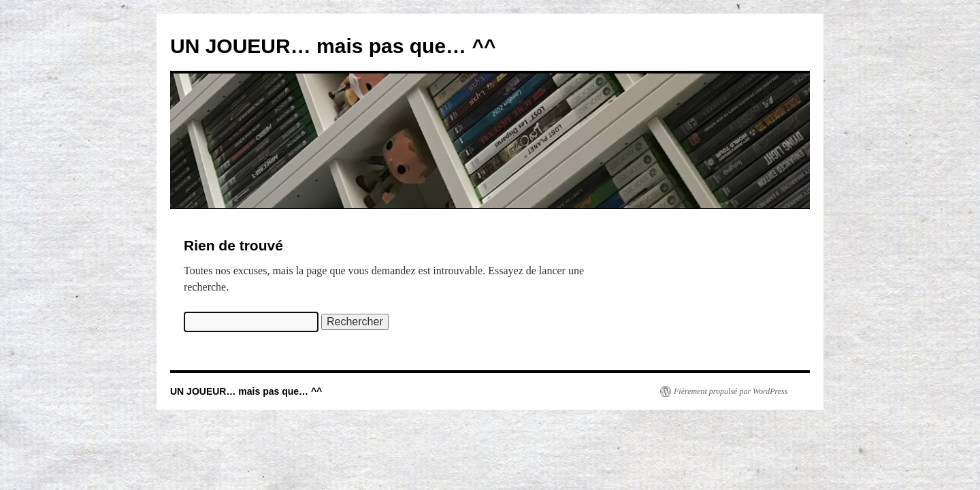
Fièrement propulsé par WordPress (731, 391)
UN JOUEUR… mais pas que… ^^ (333, 46)
